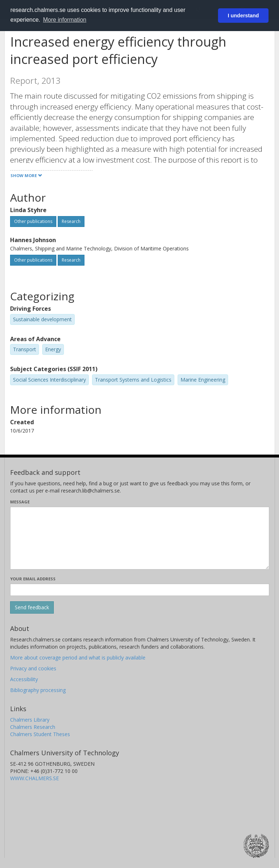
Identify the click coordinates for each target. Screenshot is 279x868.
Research (71, 221)
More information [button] (65, 20)
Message (20, 502)
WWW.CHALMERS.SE (34, 778)
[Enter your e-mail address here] (140, 590)
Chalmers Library (30, 720)
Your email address (33, 579)
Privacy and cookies (33, 668)
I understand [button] (243, 16)
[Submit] (32, 607)
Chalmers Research (33, 727)
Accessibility (24, 679)
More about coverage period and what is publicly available (78, 658)
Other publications (33, 221)
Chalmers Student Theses (40, 734)
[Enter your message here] (140, 538)
